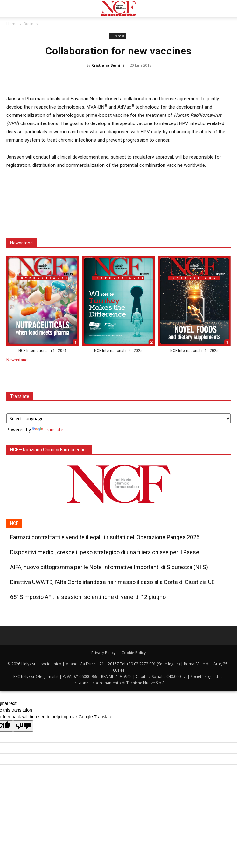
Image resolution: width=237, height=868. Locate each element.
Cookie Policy (134, 653)
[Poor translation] (23, 726)
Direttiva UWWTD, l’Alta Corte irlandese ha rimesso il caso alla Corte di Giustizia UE (112, 582)
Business (31, 24)
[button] (11, 9)
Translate (48, 430)
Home (12, 24)
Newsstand (17, 360)
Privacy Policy (103, 653)
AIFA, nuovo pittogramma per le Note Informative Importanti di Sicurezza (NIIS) (110, 567)
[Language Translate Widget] (118, 418)
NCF (14, 523)
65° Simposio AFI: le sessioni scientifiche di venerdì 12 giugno (88, 597)
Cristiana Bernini (108, 65)
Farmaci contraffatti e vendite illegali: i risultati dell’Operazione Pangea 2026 (105, 537)
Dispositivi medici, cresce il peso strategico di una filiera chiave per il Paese (105, 552)
